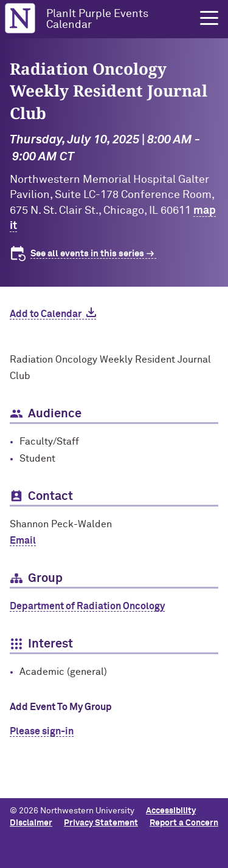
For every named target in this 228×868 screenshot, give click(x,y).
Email (23, 541)
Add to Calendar (46, 314)
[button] (209, 18)
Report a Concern (184, 823)
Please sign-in (42, 731)
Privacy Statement (101, 823)
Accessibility (171, 811)
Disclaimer (31, 823)
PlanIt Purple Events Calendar (97, 19)
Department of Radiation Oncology (87, 606)
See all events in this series (87, 254)
